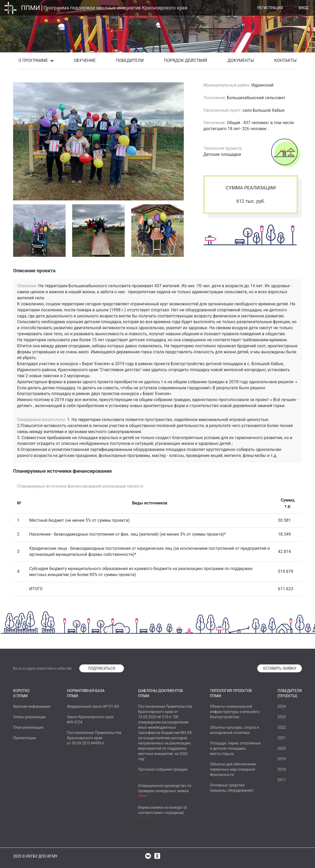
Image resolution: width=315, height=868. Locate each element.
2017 (282, 780)
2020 (282, 748)
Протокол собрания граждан (163, 769)
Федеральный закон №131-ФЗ (93, 706)
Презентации (25, 738)
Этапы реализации (29, 717)
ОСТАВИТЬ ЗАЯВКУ (280, 668)
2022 (282, 727)
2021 (282, 738)
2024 (282, 706)
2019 (282, 759)
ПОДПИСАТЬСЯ (102, 668)
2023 (282, 717)
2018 (282, 769)
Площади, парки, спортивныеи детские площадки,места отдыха (235, 748)
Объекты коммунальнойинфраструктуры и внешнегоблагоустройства (235, 712)
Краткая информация (32, 706)
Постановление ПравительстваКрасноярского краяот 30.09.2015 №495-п (94, 738)
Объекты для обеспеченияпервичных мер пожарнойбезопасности (233, 769)
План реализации (28, 727)
